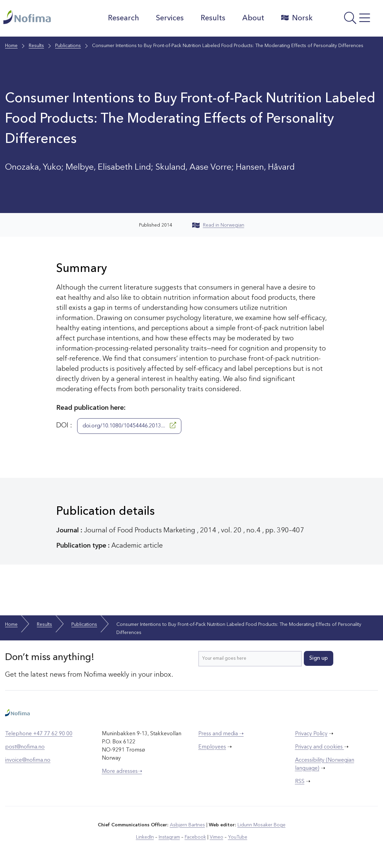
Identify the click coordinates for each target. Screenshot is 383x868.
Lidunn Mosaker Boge (262, 825)
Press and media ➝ (221, 734)
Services (170, 18)
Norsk (297, 18)
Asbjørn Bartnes (187, 825)
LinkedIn (145, 837)
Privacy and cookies (320, 747)
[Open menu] (349, 20)
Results (213, 18)
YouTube (238, 837)
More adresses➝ (122, 771)
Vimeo (217, 837)
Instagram (169, 837)
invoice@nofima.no (28, 760)
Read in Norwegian (218, 225)
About (253, 18)
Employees (212, 747)
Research (123, 18)
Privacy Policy (311, 734)
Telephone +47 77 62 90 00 (39, 734)
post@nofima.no (25, 747)
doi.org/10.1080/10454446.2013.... (129, 425)
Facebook (195, 837)
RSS (300, 782)
